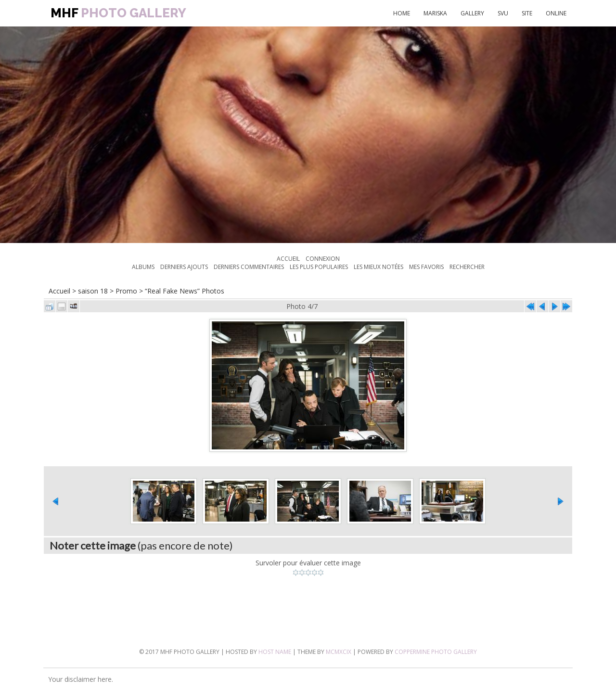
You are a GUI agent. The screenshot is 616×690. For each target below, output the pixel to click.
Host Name (275, 652)
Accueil (288, 259)
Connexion (323, 259)
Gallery (472, 13)
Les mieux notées (379, 267)
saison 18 (93, 291)
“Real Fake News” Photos (185, 291)
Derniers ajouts (184, 267)
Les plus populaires (319, 267)
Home (402, 13)
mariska (435, 13)
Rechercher (467, 267)
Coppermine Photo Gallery (436, 652)
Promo (126, 291)
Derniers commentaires (249, 267)
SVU (503, 13)
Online (556, 13)
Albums (143, 267)
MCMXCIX (339, 652)
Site (527, 13)
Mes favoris (426, 267)
